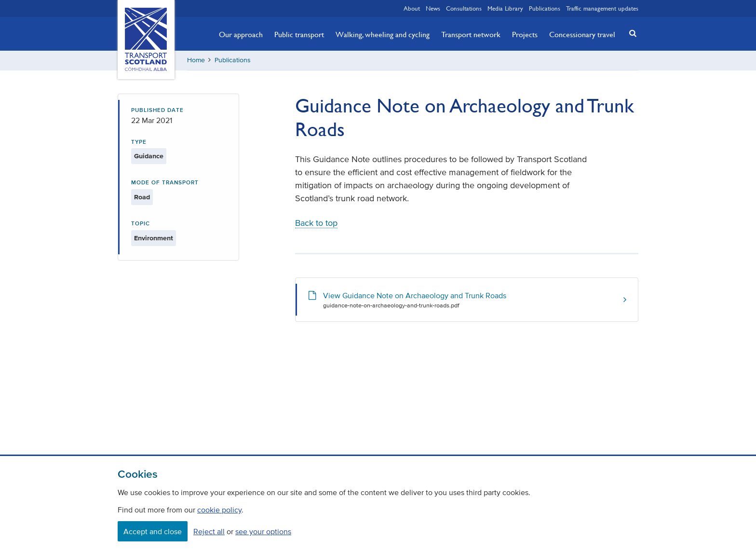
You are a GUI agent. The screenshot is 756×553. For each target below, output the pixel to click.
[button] (630, 33)
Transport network (471, 34)
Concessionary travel (582, 34)
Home (196, 60)
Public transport (299, 34)
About (412, 8)
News (433, 8)
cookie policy (219, 510)
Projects (525, 34)
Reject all (209, 531)
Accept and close (153, 531)
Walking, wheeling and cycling (383, 34)
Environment (154, 238)
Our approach (241, 34)
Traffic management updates (602, 8)
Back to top (316, 223)
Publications (545, 8)
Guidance (149, 156)
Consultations (464, 8)
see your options (263, 531)
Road (142, 197)
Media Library (505, 8)
